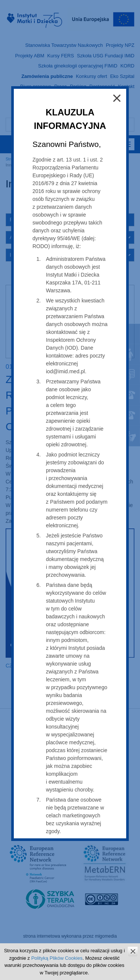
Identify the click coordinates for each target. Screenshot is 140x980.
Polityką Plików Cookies (57, 958)
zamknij (133, 951)
